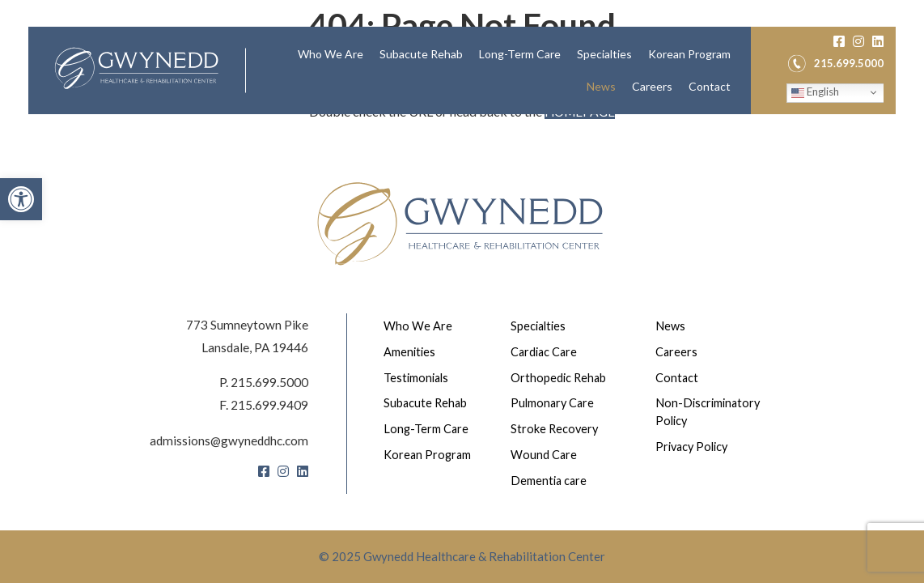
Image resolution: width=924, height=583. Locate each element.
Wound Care (546, 454)
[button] (21, 199)
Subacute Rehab (421, 68)
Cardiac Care (547, 349)
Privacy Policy (696, 446)
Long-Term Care (520, 68)
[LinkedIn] (878, 54)
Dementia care (551, 480)
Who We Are (331, 68)
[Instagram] (858, 54)
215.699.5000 (269, 377)
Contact (710, 100)
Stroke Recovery (557, 428)
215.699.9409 (269, 400)
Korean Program (689, 68)
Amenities (412, 349)
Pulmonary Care (555, 402)
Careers (652, 100)
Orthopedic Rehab (561, 375)
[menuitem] (331, 68)
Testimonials (419, 375)
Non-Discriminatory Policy (711, 411)
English (815, 107)
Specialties (604, 68)
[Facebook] (839, 54)
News (601, 100)
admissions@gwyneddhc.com (227, 434)
